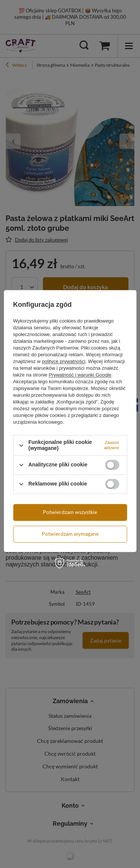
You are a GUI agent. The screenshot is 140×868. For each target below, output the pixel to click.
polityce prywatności (63, 362)
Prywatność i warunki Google (80, 375)
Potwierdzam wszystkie (70, 512)
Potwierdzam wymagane (70, 534)
